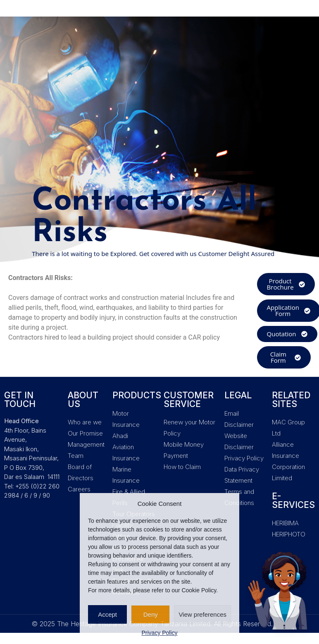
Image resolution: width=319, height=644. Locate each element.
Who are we (85, 422)
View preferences (202, 614)
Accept (107, 614)
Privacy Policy (159, 633)
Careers (79, 489)
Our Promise (85, 433)
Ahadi (120, 436)
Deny (151, 614)
